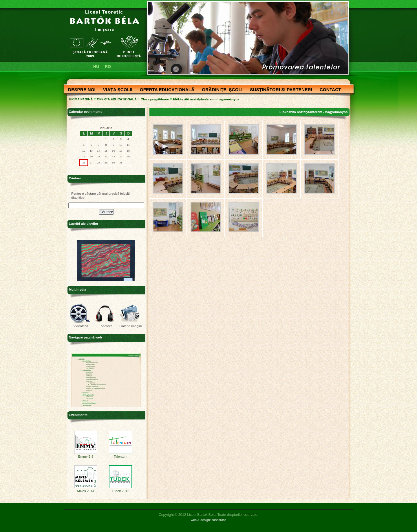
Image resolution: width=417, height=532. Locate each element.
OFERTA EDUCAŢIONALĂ (166, 90)
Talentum (120, 455)
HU (96, 67)
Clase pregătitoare (155, 99)
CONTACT (329, 90)
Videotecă (81, 326)
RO (108, 67)
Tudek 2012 (120, 489)
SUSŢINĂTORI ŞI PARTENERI (280, 90)
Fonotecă (106, 326)
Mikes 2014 (86, 489)
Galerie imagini (131, 326)
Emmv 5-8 (86, 455)
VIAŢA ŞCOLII (116, 90)
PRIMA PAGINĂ (81, 99)
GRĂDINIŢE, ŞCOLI (221, 90)
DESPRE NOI (80, 90)
